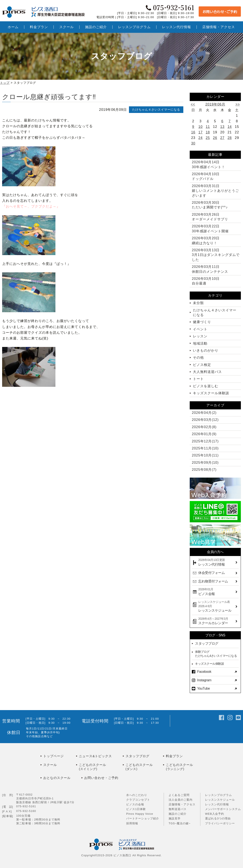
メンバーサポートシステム (223, 809)
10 (201, 127)
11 (208, 127)
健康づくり (202, 322)
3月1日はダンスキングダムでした (216, 255)
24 (201, 138)
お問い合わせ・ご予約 (101, 778)
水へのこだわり (137, 795)
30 (193, 143)
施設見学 (175, 818)
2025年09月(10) (205, 463)
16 (193, 132)
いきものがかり (206, 350)
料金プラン (174, 756)
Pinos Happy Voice (140, 814)
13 (222, 127)
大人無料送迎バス (207, 372)
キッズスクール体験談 (211, 393)
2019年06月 (215, 104)
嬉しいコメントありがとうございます (215, 191)
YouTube (203, 688)
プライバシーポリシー (220, 823)
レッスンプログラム (218, 795)
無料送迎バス (178, 809)
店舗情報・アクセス (182, 804)
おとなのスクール (57, 778)
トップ (5, 83)
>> (238, 104)
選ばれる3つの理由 (218, 818)
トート (198, 379)
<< (193, 104)
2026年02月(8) (204, 427)
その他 (198, 357)
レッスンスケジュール (220, 800)
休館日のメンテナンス (210, 269)
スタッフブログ (207, 643)
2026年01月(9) (204, 434)
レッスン (200, 336)
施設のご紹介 (178, 814)
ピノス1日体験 (136, 809)
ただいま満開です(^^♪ (210, 205)
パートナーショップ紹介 (143, 818)
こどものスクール (101, 767)
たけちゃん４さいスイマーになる (156, 110)
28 (230, 138)
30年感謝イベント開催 (210, 229)
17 (201, 132)
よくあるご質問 (179, 795)
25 (208, 138)
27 (222, 138)
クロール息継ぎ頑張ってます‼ (49, 97)
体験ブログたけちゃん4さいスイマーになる (216, 654)
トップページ (54, 756)
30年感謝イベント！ (208, 164)
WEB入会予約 (215, 814)
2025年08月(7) (204, 470)
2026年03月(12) (205, 420)
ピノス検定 (202, 365)
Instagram (204, 680)
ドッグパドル (206, 176)
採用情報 (132, 823)
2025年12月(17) (205, 441)
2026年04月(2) (204, 413)
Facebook (204, 672)
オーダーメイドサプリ (210, 217)
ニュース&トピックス (95, 756)
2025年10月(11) (205, 455)
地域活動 (200, 343)
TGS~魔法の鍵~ (180, 823)
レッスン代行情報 (217, 804)
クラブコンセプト (138, 800)
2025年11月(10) (205, 448)
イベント (200, 329)
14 (230, 127)
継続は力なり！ (206, 240)
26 (215, 138)
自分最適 (206, 281)
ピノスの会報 (135, 804)
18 (208, 132)
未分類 (198, 303)
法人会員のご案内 (181, 800)
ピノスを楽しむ (206, 386)
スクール (50, 765)
